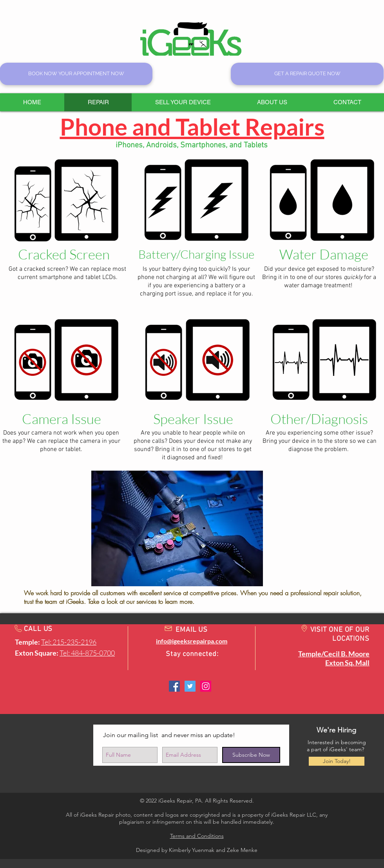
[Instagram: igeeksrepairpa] (206, 686)
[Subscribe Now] (251, 755)
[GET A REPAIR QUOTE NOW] (307, 74)
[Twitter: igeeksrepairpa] (190, 686)
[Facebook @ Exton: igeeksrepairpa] (174, 686)
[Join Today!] (337, 761)
